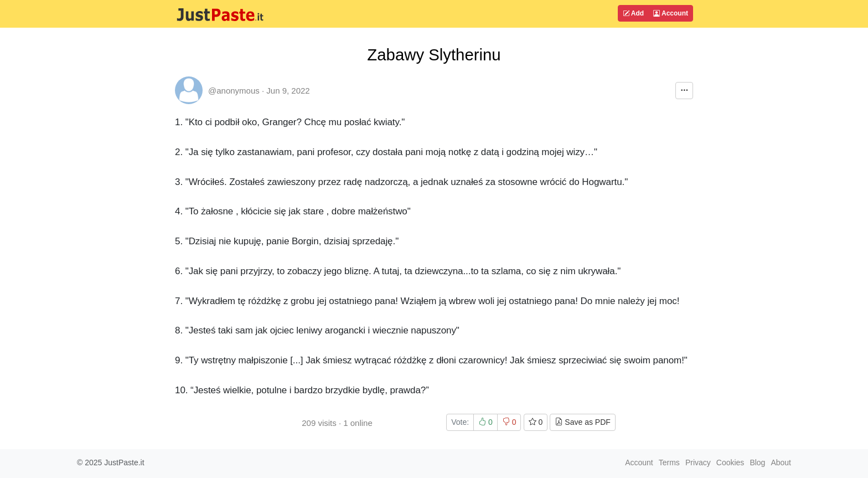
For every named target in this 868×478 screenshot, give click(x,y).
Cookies (730, 462)
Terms (669, 462)
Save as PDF (582, 422)
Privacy (698, 462)
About (781, 462)
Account (671, 13)
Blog (757, 462)
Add (633, 13)
